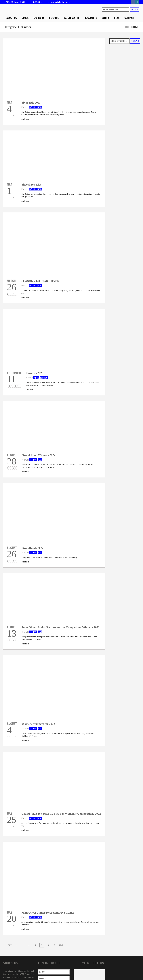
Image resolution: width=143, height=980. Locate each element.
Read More (25, 119)
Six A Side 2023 (31, 103)
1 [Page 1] (16, 945)
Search (135, 10)
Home (127, 27)
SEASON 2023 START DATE (40, 281)
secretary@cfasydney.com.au (60, 2)
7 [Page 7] (55, 945)
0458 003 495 (38, 2)
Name (42, 972)
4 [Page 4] (35, 945)
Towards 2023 (35, 373)
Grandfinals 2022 (33, 548)
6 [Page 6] (48, 945)
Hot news (135, 27)
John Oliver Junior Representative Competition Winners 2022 (61, 627)
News (40, 107)
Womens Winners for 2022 (38, 724)
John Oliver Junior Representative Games (48, 913)
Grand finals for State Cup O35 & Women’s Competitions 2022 (61, 814)
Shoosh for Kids (31, 185)
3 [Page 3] (29, 945)
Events (36, 378)
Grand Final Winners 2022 (39, 455)
